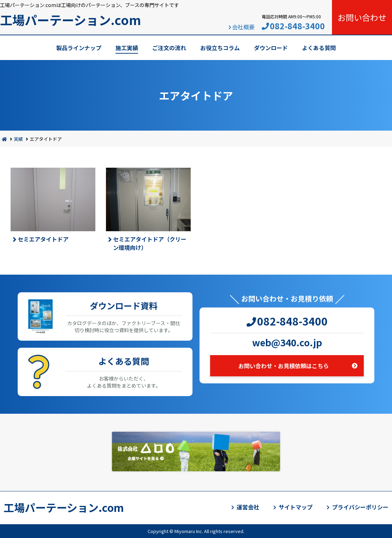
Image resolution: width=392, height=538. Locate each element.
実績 (18, 139)
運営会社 (248, 507)
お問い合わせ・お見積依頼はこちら (284, 366)
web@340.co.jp (287, 342)
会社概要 (243, 27)
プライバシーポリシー (360, 507)
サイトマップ (296, 507)
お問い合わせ (362, 17)
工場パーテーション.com (70, 20)
